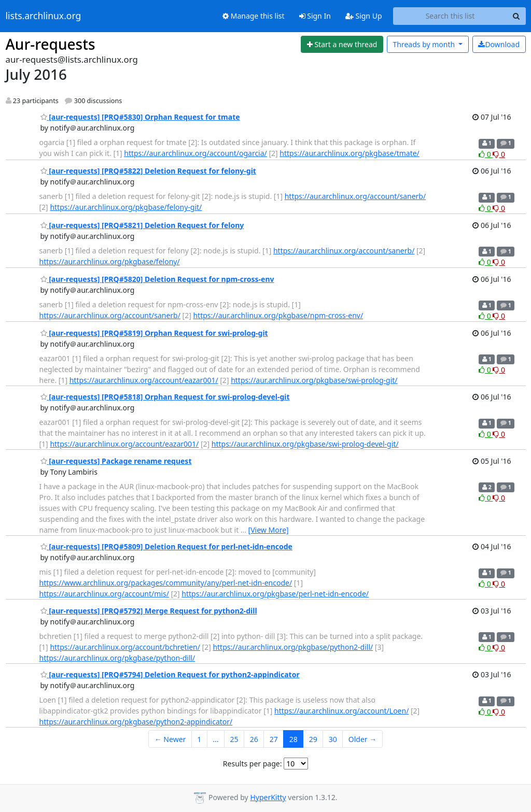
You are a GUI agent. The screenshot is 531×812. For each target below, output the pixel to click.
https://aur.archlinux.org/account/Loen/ (341, 711)
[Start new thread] (342, 45)
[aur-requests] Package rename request (116, 461)
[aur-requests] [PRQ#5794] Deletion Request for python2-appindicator (170, 674)
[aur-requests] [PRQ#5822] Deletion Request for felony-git (148, 171)
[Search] (516, 16)
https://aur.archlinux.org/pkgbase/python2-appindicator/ (136, 722)
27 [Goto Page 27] (274, 739)
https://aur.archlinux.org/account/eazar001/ (144, 380)
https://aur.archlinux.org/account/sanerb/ (355, 196)
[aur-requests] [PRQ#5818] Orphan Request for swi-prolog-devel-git (165, 397)
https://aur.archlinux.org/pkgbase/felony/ (110, 261)
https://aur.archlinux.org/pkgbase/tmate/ (350, 153)
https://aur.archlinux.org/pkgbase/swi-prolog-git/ (314, 380)
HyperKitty (268, 797)
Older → (362, 739)
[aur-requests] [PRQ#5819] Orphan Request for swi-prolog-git (154, 333)
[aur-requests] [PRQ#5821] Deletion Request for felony (142, 225)
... (215, 739)
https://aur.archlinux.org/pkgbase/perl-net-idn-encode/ (275, 594)
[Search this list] (450, 16)
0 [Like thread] (486, 154)
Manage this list (254, 16)
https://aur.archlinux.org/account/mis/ (104, 594)
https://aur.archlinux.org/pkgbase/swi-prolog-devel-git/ (305, 444)
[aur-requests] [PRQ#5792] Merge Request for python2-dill (149, 611)
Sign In (315, 16)
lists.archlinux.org (44, 16)
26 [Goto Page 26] (254, 739)
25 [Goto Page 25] (234, 739)
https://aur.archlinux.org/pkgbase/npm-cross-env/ (278, 315)
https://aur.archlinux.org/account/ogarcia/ (195, 153)
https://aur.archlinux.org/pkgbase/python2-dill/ (293, 647)
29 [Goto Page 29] (313, 739)
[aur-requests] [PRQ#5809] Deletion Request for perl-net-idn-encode (166, 546)
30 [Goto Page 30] (333, 739)
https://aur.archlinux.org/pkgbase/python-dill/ (117, 658)
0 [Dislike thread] (499, 154)
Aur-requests (51, 44)
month (424, 44)
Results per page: (253, 764)
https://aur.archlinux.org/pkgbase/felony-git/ (126, 207)
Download (499, 44)
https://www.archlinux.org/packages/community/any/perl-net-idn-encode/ (166, 583)
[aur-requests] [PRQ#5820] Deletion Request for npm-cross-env (157, 279)
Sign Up (364, 16)
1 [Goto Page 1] (199, 739)
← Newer (170, 739)
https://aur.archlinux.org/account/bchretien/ (125, 647)
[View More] (269, 530)
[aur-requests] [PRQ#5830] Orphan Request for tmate (140, 117)
